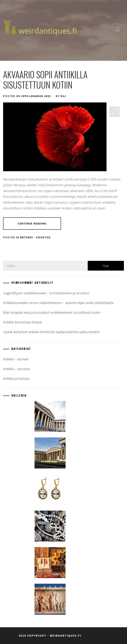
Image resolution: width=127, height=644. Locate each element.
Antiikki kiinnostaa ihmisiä (22, 322)
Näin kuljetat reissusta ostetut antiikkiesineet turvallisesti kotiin (52, 312)
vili (63, 96)
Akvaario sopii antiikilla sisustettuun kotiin (45, 80)
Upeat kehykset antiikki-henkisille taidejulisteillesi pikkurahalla (51, 332)
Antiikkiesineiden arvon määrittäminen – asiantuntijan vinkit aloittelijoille (58, 303)
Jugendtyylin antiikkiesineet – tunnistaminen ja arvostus (46, 293)
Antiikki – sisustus (17, 369)
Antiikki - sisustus (35, 237)
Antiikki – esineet (16, 359)
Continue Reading (32, 223)
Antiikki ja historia (16, 378)
